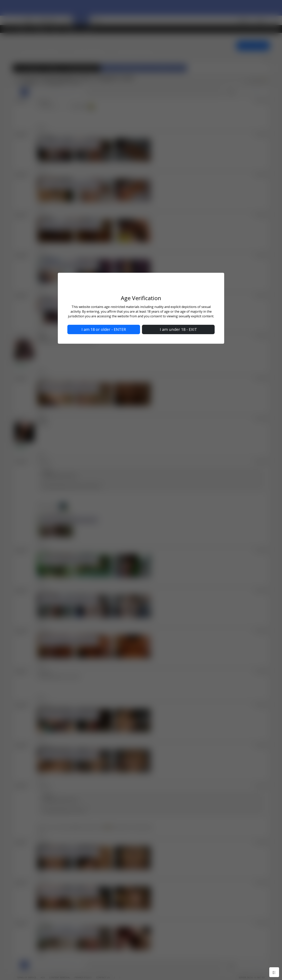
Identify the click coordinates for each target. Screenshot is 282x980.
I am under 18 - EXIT (178, 329)
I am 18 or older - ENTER (104, 329)
